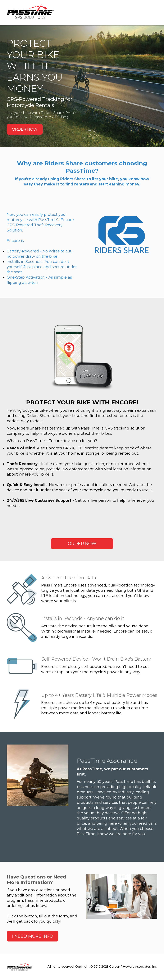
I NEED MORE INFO (33, 937)
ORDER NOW (25, 129)
